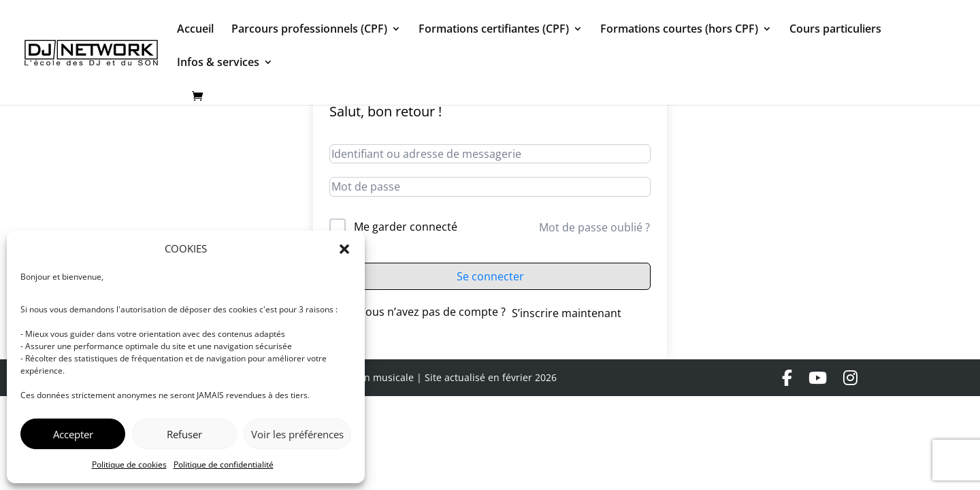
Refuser (184, 434)
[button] (344, 249)
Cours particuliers (835, 30)
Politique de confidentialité (224, 464)
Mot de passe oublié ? (594, 227)
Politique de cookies (129, 464)
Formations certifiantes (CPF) (494, 30)
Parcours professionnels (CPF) (309, 30)
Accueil (195, 30)
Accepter (73, 434)
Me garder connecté (406, 227)
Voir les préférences (297, 434)
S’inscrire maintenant (567, 313)
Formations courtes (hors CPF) (679, 30)
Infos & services (218, 63)
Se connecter (490, 276)
